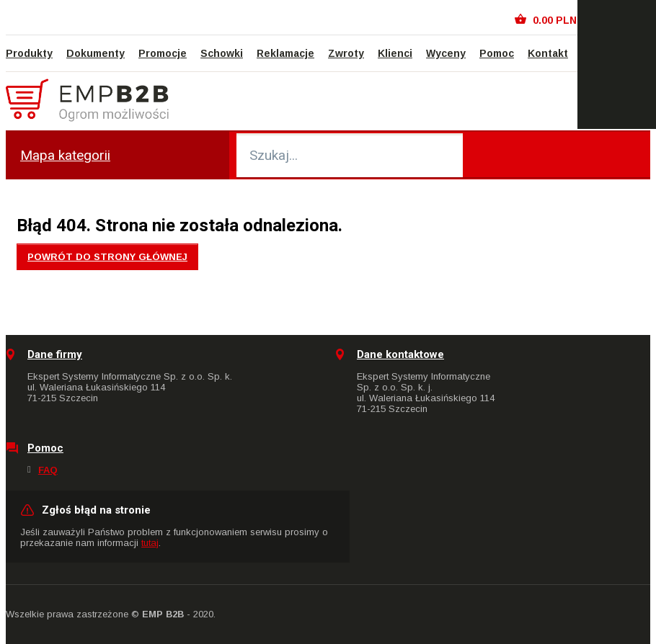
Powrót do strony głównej (107, 257)
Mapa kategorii (65, 155)
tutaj (150, 543)
